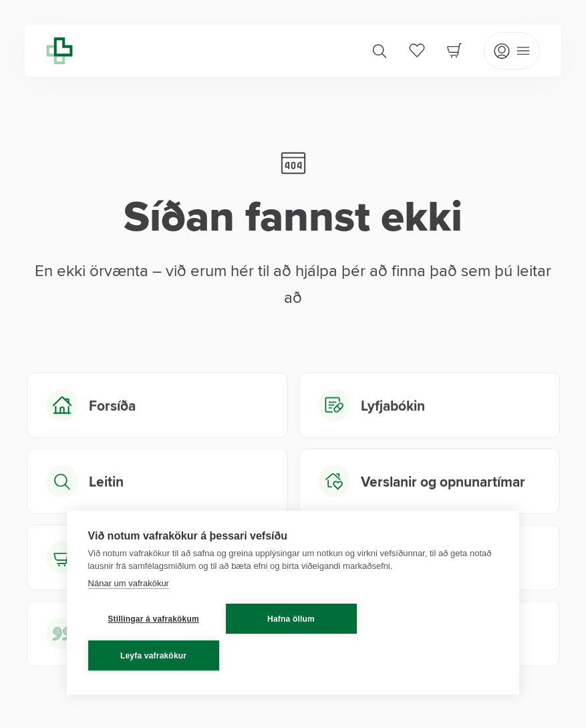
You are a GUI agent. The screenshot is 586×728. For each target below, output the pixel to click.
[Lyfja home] (59, 51)
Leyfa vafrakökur (153, 656)
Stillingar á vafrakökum (153, 619)
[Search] (380, 51)
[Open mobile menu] (512, 51)
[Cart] (454, 50)
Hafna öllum (291, 619)
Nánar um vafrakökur (129, 583)
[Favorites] (417, 50)
